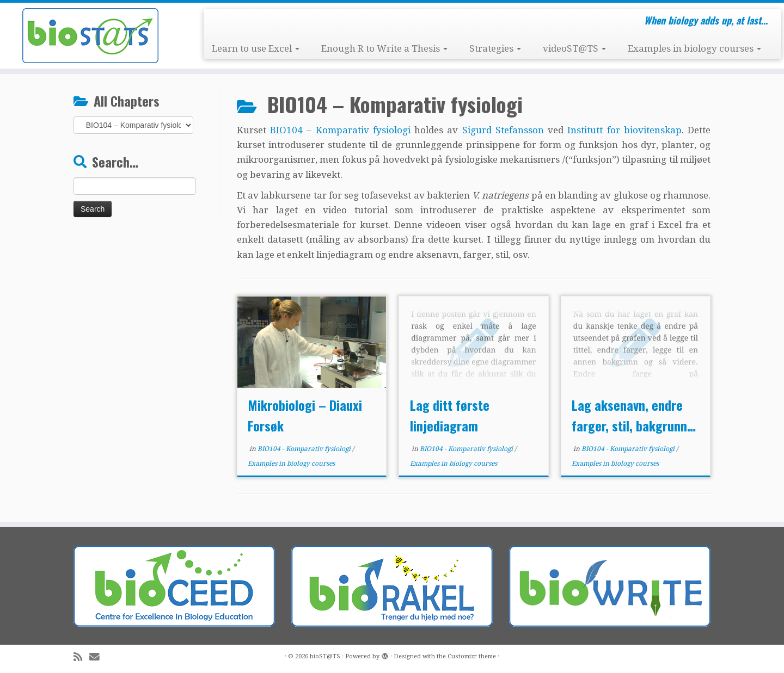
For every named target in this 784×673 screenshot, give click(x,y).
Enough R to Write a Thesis (384, 48)
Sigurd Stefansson (503, 130)
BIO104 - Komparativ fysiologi (305, 449)
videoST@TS (574, 48)
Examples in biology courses (694, 48)
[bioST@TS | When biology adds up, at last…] (90, 36)
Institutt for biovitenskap (624, 130)
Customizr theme (472, 656)
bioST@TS (325, 656)
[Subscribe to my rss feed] (81, 657)
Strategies (495, 48)
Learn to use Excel (256, 48)
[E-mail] (98, 657)
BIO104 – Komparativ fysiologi (340, 130)
